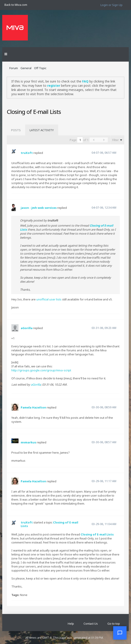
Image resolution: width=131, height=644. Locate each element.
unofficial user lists (49, 299)
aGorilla (27, 328)
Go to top (114, 624)
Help (71, 624)
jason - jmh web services (39, 208)
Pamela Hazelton (33, 407)
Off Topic (40, 68)
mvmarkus (28, 442)
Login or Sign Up (112, 5)
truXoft (27, 153)
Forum (14, 68)
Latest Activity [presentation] (42, 130)
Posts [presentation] (16, 130)
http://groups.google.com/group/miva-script (41, 370)
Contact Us (91, 624)
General (26, 68)
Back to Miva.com (16, 5)
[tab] (16, 130)
